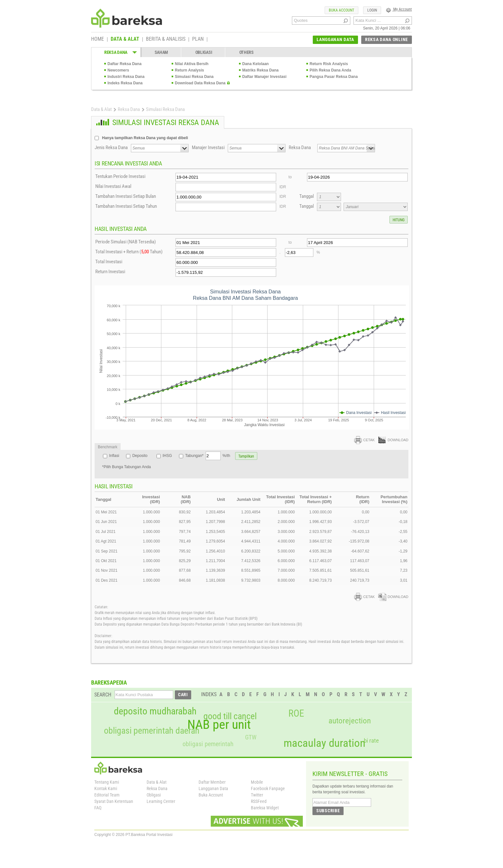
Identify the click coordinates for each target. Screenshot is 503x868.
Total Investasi (109, 262)
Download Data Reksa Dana (200, 83)
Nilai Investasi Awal (113, 186)
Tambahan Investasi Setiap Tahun (126, 206)
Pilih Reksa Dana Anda (330, 70)
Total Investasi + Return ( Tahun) (129, 252)
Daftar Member (212, 782)
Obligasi (154, 795)
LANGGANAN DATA (335, 39)
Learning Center (161, 801)
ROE (296, 713)
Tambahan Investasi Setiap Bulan (126, 196)
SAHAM (162, 52)
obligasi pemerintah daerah (152, 731)
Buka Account (211, 795)
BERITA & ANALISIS (166, 39)
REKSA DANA (116, 52)
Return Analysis (189, 70)
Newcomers (118, 70)
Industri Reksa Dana (126, 77)
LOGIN (372, 10)
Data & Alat (101, 109)
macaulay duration (324, 743)
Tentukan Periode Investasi (120, 176)
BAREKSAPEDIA (109, 683)
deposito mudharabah (155, 711)
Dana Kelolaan (256, 64)
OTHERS (247, 52)
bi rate (371, 741)
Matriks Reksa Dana (260, 70)
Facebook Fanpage (268, 788)
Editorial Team (107, 795)
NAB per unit (219, 725)
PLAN (198, 39)
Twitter (257, 795)
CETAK (364, 440)
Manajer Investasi (208, 147)
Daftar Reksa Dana (124, 64)
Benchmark (108, 447)
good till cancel (230, 716)
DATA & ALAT (125, 39)
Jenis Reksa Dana (111, 147)
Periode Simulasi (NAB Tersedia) (126, 242)
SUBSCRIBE (328, 811)
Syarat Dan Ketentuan (114, 801)
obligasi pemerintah (208, 744)
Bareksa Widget (265, 808)
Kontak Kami (106, 788)
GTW (251, 737)
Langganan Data (213, 788)
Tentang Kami (107, 782)
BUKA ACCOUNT (341, 10)
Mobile (257, 782)
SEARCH (103, 695)
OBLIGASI (204, 52)
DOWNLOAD (393, 440)
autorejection (350, 721)
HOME (98, 39)
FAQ (98, 808)
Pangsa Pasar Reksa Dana (334, 77)
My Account (399, 9)
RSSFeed (259, 801)
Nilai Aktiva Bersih (192, 64)
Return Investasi (110, 272)
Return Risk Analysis (329, 64)
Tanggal (307, 196)
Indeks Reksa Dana (125, 83)
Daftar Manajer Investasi (264, 77)
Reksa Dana (129, 109)
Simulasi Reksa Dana (194, 77)
